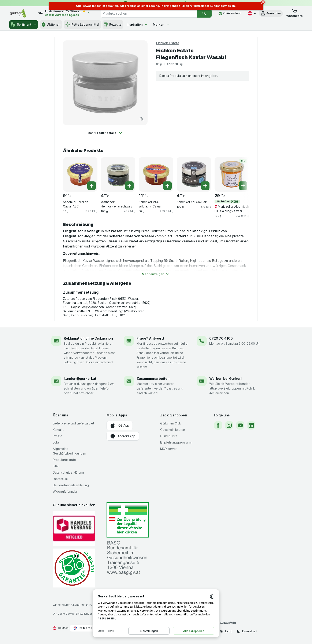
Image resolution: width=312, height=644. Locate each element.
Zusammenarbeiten (153, 379)
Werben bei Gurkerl (225, 379)
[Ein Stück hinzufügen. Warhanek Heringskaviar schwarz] (129, 186)
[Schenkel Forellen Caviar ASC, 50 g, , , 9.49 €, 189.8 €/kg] (80, 174)
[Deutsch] (252, 13)
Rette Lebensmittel (82, 25)
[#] (128, 520)
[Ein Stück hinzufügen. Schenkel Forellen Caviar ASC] (92, 186)
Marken (161, 24)
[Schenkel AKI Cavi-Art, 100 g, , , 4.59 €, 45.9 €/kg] (194, 174)
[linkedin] (251, 425)
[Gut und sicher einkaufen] (74, 568)
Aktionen (51, 25)
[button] (271, 13)
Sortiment (24, 25)
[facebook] (218, 425)
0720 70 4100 (221, 338)
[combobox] (149, 13)
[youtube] (240, 425)
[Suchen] (204, 13)
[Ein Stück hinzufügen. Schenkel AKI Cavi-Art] (205, 186)
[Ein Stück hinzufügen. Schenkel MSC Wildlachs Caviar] (167, 186)
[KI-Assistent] (230, 13)
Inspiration (137, 24)
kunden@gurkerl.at (80, 379)
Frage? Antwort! (150, 338)
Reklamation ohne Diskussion (88, 338)
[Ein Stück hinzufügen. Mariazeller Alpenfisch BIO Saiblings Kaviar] (243, 186)
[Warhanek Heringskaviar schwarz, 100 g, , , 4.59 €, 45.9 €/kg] (118, 174)
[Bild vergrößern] (142, 119)
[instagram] (229, 425)
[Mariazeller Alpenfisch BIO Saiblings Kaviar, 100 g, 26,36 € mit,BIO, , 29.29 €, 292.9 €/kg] (232, 174)
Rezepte (113, 25)
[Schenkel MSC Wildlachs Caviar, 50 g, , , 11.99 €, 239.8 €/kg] (156, 174)
